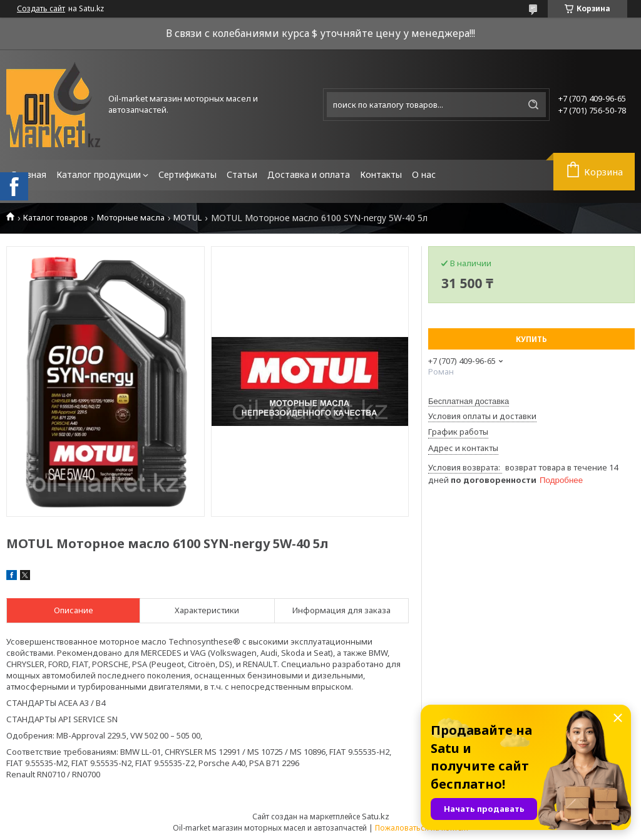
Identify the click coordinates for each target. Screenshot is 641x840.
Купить (531, 339)
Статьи (242, 174)
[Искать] (533, 105)
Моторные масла (131, 218)
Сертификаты (187, 174)
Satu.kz (376, 816)
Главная (29, 174)
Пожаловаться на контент (422, 828)
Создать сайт (41, 9)
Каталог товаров (55, 218)
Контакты (381, 174)
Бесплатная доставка (469, 401)
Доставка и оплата (309, 174)
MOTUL (187, 218)
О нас (424, 174)
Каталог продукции (99, 174)
